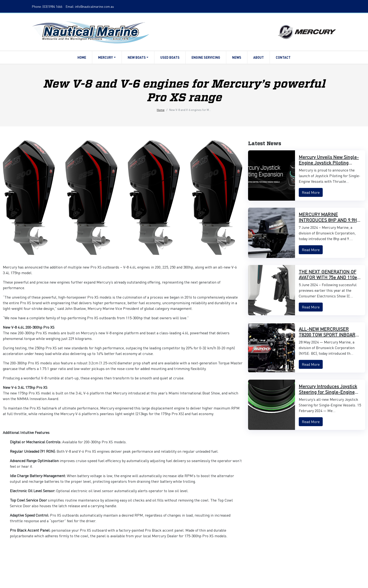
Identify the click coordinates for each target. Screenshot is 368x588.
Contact (283, 57)
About (259, 57)
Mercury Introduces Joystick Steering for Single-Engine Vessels (328, 392)
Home (82, 57)
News (237, 57)
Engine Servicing (206, 57)
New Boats (138, 57)
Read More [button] (311, 192)
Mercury (107, 57)
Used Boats (170, 57)
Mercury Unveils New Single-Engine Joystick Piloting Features (329, 163)
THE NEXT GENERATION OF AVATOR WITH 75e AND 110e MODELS (328, 277)
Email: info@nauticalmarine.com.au (90, 6)
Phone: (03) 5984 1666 (47, 6)
